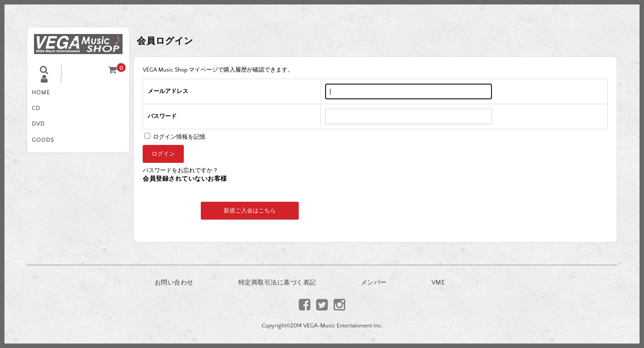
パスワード (162, 116)
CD (40, 113)
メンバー (374, 283)
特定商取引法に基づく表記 (277, 283)
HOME (45, 94)
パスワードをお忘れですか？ (180, 170)
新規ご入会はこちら (250, 211)
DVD (43, 132)
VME (438, 283)
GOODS (47, 150)
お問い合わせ (174, 283)
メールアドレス (168, 91)
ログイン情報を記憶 (175, 137)
